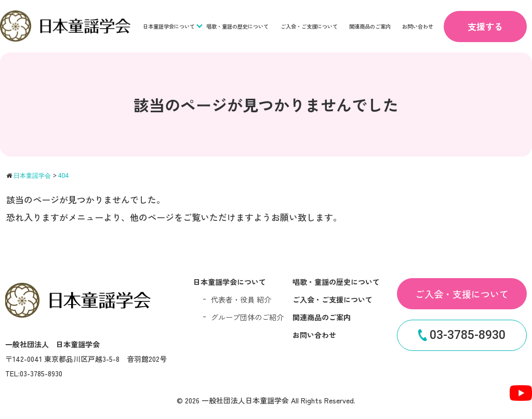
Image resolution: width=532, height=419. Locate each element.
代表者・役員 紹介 (241, 299)
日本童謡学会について (169, 26)
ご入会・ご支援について (309, 26)
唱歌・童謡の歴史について (237, 26)
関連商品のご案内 (370, 26)
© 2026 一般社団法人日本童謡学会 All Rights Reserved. (266, 400)
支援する (485, 26)
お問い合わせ (418, 26)
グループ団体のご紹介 (247, 317)
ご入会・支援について (462, 294)
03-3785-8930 (462, 335)
